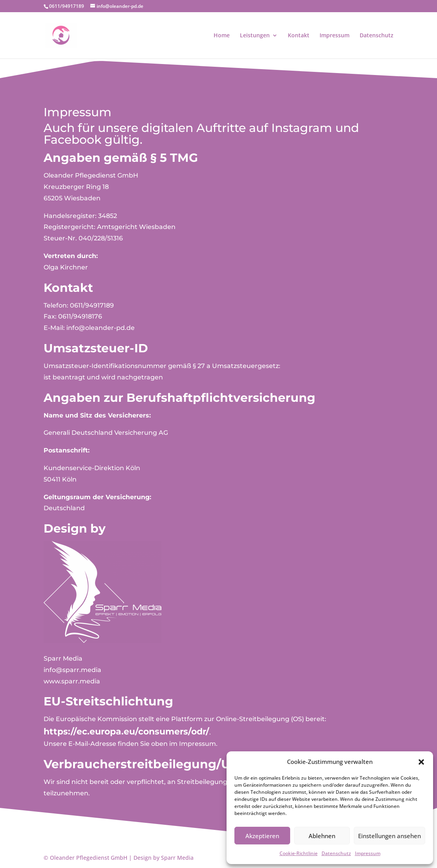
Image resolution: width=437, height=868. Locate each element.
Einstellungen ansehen (389, 836)
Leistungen (255, 36)
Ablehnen (322, 836)
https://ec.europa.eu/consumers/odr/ (126, 732)
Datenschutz (336, 853)
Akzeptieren (262, 836)
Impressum (368, 853)
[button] (421, 762)
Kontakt (299, 36)
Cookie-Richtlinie (299, 853)
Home (222, 36)
